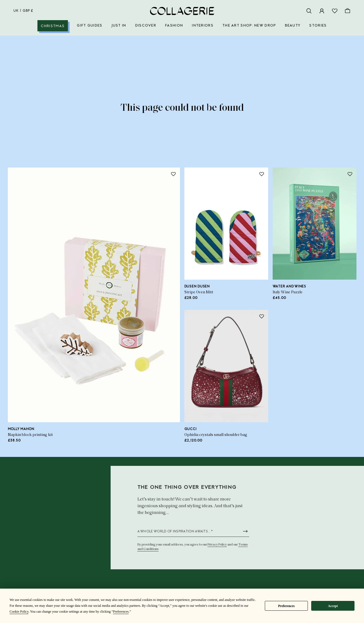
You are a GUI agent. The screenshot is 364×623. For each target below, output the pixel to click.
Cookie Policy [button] (19, 612)
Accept (333, 606)
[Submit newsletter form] (245, 531)
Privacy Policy (217, 545)
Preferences (286, 606)
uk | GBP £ (23, 11)
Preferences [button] (121, 612)
